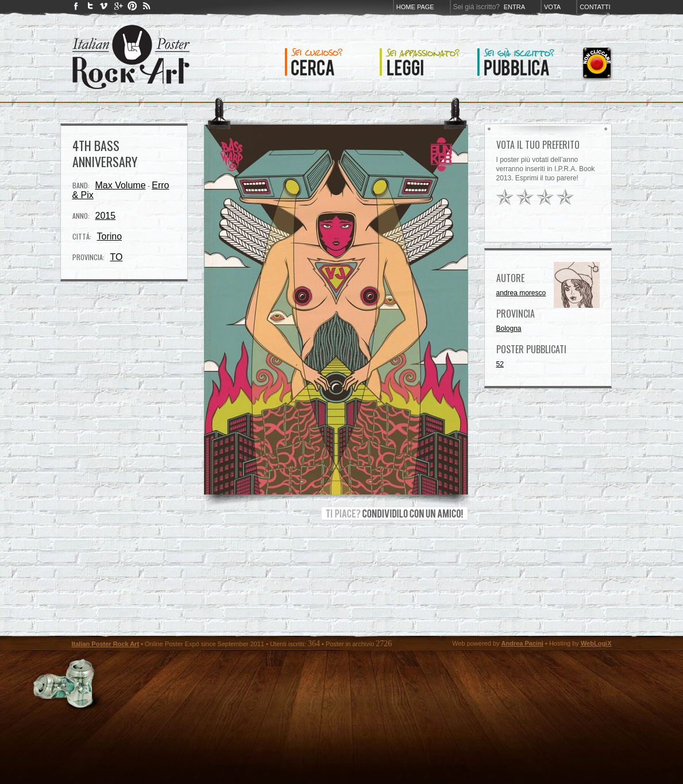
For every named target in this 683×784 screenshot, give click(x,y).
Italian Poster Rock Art (106, 644)
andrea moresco (521, 293)
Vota (552, 7)
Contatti (595, 7)
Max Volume (121, 185)
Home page (415, 7)
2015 (106, 216)
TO (117, 257)
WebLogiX (596, 643)
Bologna (509, 329)
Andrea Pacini (522, 643)
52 (500, 364)
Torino (110, 236)
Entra (514, 7)
